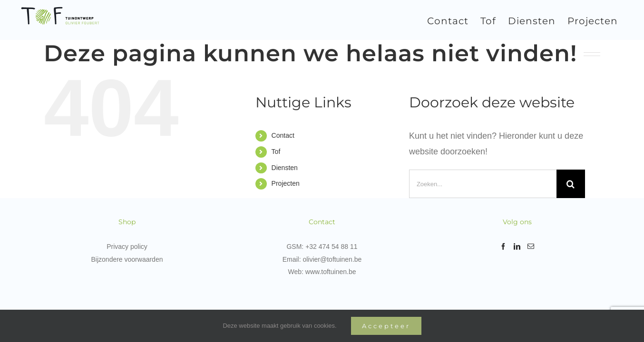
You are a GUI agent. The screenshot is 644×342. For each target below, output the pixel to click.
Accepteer (386, 326)
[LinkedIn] (517, 247)
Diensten (285, 168)
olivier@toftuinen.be (332, 259)
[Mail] (531, 247)
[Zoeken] (571, 184)
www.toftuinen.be (331, 272)
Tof (276, 152)
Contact (283, 135)
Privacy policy (127, 247)
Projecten (286, 183)
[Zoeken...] (483, 184)
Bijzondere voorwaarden (127, 259)
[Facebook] (503, 247)
